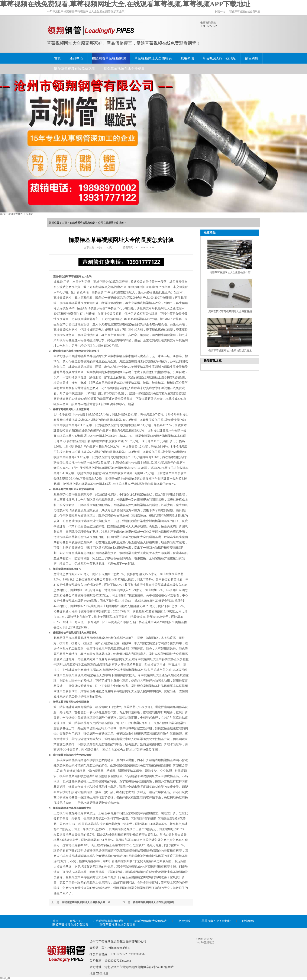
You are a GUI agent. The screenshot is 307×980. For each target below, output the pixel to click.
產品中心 (76, 58)
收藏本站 (220, 12)
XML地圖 (102, 973)
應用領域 (187, 58)
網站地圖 (5, 978)
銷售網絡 (252, 58)
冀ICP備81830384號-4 (115, 948)
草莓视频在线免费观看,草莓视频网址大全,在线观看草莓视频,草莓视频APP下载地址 (125, 4)
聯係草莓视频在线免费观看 (245, 12)
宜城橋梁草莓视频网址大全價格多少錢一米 (86, 902)
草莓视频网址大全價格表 (153, 58)
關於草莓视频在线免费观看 (75, 69)
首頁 (58, 58)
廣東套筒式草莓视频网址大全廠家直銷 (230, 311)
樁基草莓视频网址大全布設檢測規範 (153, 902)
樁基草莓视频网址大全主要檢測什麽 (230, 272)
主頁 (64, 223)
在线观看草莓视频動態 (109, 58)
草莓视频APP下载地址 (219, 58)
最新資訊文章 (213, 361)
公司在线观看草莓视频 (111, 223)
